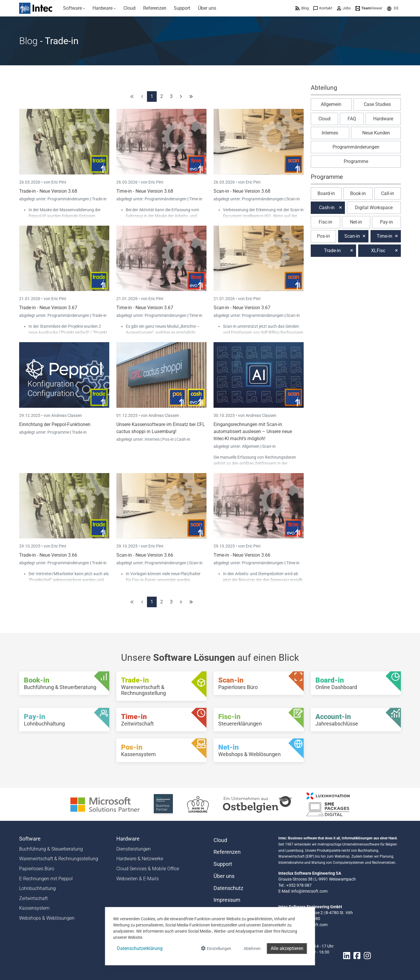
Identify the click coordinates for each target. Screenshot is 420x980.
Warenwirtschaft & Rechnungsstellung (59, 859)
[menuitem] (74, 8)
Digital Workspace (374, 208)
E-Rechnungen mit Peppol (46, 879)
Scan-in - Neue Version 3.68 (242, 191)
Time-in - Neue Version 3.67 (145, 308)
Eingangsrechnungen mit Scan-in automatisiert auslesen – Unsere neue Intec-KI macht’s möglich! (253, 431)
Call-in (388, 193)
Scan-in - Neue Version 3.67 (242, 308)
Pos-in (168, 439)
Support (223, 864)
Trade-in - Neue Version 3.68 (48, 191)
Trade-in (99, 199)
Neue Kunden (376, 133)
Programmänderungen (69, 199)
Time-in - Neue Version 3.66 (242, 555)
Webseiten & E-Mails (138, 879)
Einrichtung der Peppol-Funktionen (55, 424)
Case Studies (377, 104)
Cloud (324, 119)
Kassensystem (34, 908)
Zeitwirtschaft (33, 898)
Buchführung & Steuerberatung (51, 849)
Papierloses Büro (37, 869)
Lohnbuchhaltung (37, 888)
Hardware (383, 119)
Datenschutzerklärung (140, 948)
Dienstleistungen (134, 849)
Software (30, 839)
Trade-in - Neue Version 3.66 (48, 555)
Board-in (326, 193)
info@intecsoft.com (309, 891)
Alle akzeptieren (287, 948)
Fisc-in (325, 222)
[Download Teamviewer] (369, 8)
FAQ (352, 119)
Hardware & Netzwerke (140, 859)
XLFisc (378, 251)
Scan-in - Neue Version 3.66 (145, 555)
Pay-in (386, 222)
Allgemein (251, 446)
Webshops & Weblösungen (47, 918)
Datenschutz (228, 888)
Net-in (356, 222)
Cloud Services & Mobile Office (148, 869)
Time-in (196, 199)
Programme (59, 432)
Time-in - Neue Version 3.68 (145, 191)
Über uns (224, 876)
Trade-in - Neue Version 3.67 (48, 308)
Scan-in (293, 199)
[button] (393, 8)
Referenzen (227, 852)
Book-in (358, 193)
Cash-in (183, 439)
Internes (153, 439)
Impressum (227, 900)
